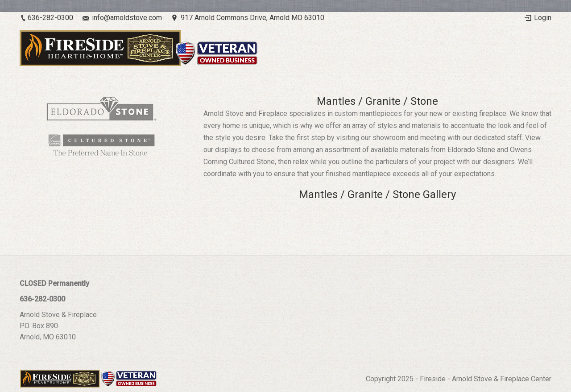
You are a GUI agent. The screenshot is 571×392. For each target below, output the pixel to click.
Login (543, 18)
